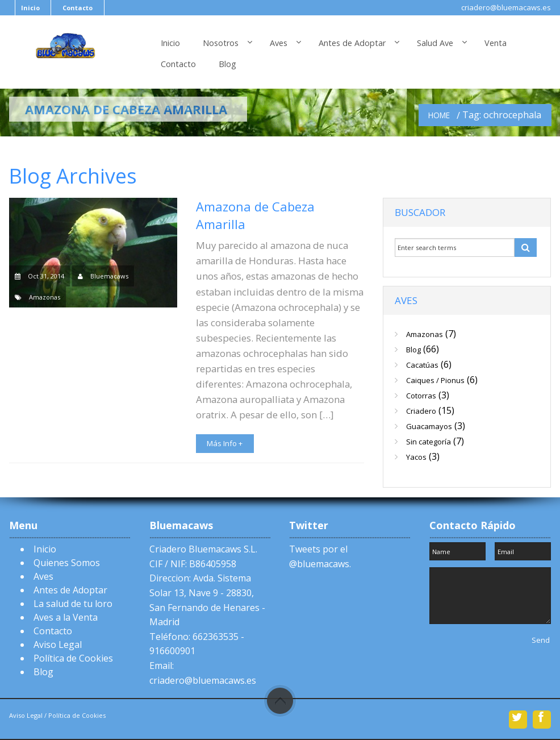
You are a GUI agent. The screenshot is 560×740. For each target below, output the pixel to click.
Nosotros (221, 43)
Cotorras (421, 396)
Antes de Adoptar (352, 43)
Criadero (421, 411)
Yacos (416, 457)
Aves (279, 43)
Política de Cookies (73, 658)
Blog (227, 64)
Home (439, 115)
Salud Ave (435, 43)
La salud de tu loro (73, 604)
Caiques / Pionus (435, 380)
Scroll (280, 701)
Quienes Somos (67, 563)
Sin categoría (429, 442)
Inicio (30, 8)
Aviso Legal (58, 645)
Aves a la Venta (66, 617)
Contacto (78, 8)
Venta (496, 43)
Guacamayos (429, 426)
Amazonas (45, 297)
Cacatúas (422, 365)
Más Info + (225, 443)
